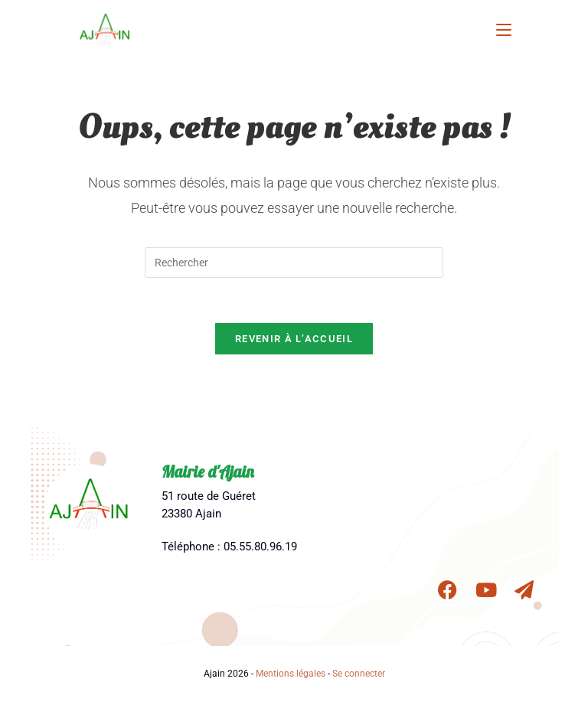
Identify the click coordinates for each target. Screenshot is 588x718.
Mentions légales (291, 675)
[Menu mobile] (504, 28)
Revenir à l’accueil (294, 340)
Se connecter (359, 675)
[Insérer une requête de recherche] (294, 263)
